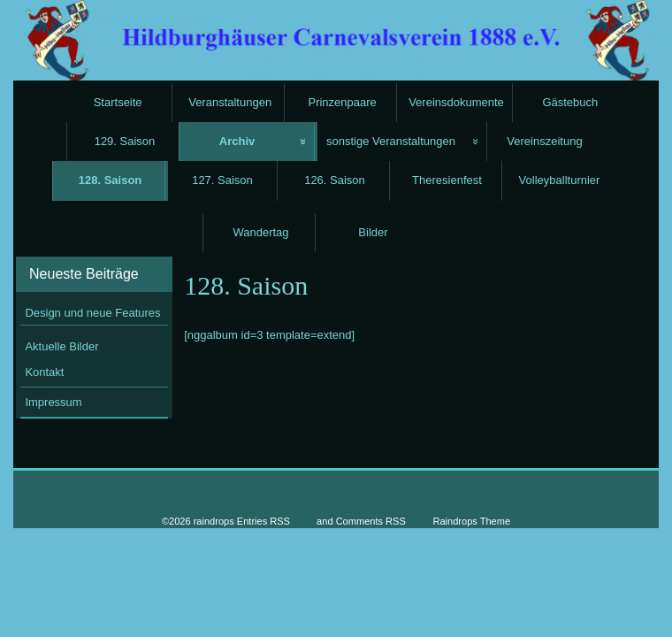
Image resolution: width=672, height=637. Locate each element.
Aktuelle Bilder (61, 346)
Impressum (53, 402)
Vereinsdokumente (456, 102)
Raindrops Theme (471, 521)
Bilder (373, 232)
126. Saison (335, 180)
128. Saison (111, 180)
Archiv (237, 141)
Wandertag (260, 232)
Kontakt (44, 372)
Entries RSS (263, 521)
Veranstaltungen (230, 102)
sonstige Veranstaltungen (391, 141)
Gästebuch (570, 102)
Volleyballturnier (560, 180)
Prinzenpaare (342, 102)
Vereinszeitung (544, 141)
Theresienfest (447, 180)
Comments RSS (371, 521)
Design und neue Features (92, 313)
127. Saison (222, 180)
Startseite (118, 102)
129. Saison (125, 141)
